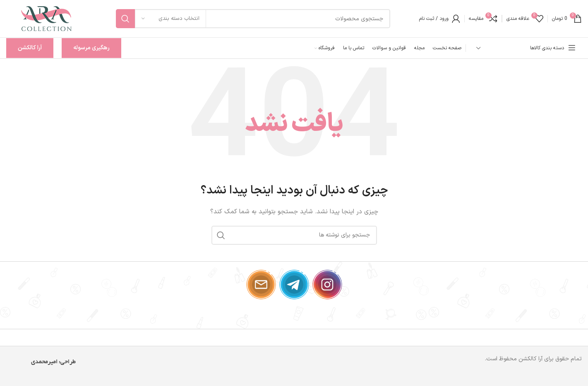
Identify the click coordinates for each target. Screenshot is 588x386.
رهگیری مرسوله (91, 48)
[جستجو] (253, 19)
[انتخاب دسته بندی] (170, 19)
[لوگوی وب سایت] (47, 18)
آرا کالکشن (30, 48)
